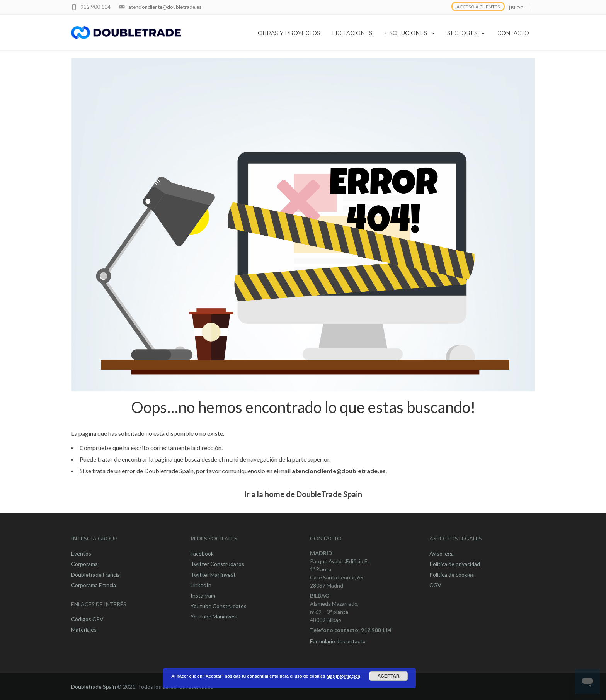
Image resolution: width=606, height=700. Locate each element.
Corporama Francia (94, 585)
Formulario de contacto (338, 641)
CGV (435, 585)
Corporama (84, 564)
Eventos (81, 553)
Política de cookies (452, 575)
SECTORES (466, 33)
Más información (343, 676)
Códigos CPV (87, 619)
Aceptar (389, 676)
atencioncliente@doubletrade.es (165, 7)
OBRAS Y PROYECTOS (289, 33)
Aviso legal (442, 553)
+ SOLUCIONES (410, 33)
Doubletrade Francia (95, 575)
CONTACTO (513, 33)
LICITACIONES (352, 33)
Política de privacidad (455, 564)
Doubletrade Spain (94, 687)
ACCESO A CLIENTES (478, 7)
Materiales (84, 629)
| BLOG (516, 8)
